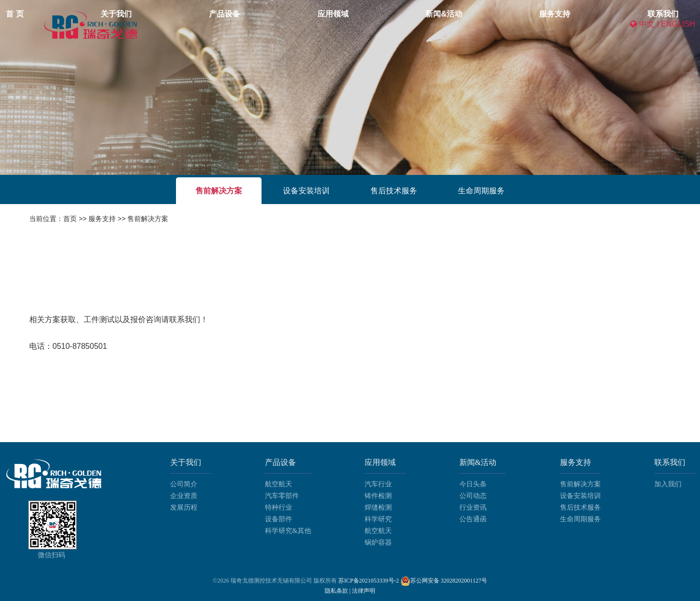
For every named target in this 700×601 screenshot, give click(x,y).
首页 (70, 219)
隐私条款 (337, 591)
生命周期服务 (481, 191)
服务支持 (481, 24)
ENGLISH (678, 24)
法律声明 (364, 591)
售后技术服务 (394, 191)
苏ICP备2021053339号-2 (369, 581)
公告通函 (473, 519)
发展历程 (184, 507)
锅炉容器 (378, 542)
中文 (647, 24)
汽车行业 (378, 484)
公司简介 (184, 484)
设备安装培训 (306, 191)
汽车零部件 (282, 496)
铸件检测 (378, 496)
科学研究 (378, 519)
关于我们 (266, 24)
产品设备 (319, 24)
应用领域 (371, 24)
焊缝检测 (378, 507)
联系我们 (534, 24)
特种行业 (279, 507)
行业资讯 (473, 507)
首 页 (221, 24)
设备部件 (279, 519)
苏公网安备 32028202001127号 (449, 581)
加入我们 (668, 484)
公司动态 (473, 496)
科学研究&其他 (288, 531)
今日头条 (473, 484)
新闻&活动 (426, 24)
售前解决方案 (219, 191)
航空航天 (279, 484)
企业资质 (184, 496)
